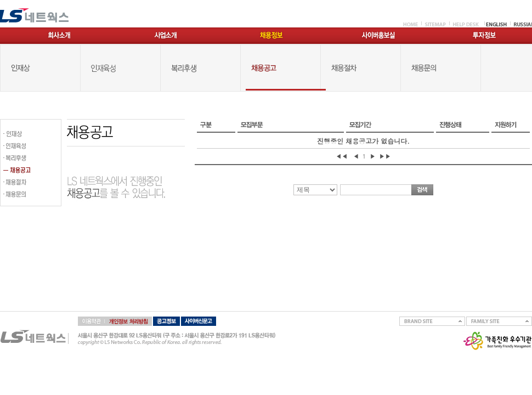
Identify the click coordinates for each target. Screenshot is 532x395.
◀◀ (342, 156)
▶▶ (385, 156)
